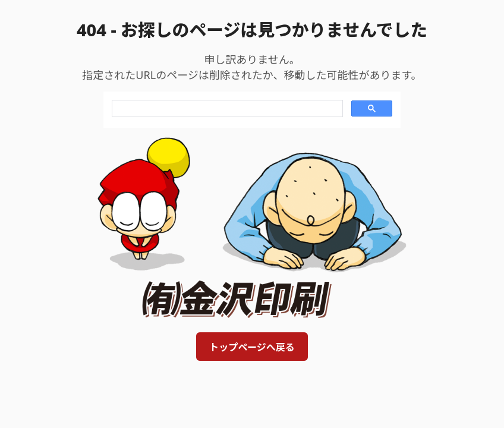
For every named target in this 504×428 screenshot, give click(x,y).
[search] (226, 109)
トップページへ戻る (252, 347)
